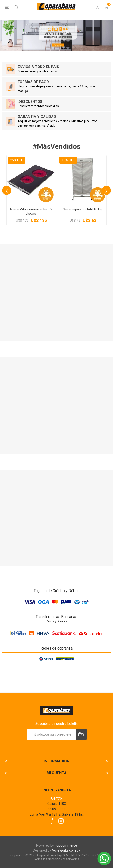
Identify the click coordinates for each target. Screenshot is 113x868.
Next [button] (106, 190)
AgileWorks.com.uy (66, 850)
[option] (31, 190)
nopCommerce (66, 845)
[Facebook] (52, 821)
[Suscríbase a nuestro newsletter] (51, 734)
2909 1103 (56, 809)
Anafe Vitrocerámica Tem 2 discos (31, 211)
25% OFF (16, 160)
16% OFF (68, 160)
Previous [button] (7, 190)
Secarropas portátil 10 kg (82, 209)
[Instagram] (61, 821)
